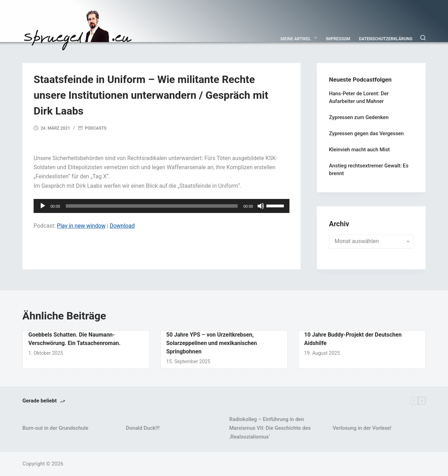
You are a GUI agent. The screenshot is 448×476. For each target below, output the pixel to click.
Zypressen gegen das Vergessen (366, 133)
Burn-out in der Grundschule (55, 428)
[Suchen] (423, 38)
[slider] (152, 206)
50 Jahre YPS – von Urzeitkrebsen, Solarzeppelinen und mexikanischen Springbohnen (212, 343)
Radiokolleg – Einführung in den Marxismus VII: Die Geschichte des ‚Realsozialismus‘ (270, 428)
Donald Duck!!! (143, 428)
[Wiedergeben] (43, 206)
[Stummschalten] (261, 206)
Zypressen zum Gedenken (359, 117)
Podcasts (96, 128)
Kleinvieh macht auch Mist (359, 150)
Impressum (338, 39)
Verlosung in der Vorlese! (362, 428)
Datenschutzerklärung (386, 39)
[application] (162, 206)
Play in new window (81, 226)
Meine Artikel (300, 38)
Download (122, 226)
